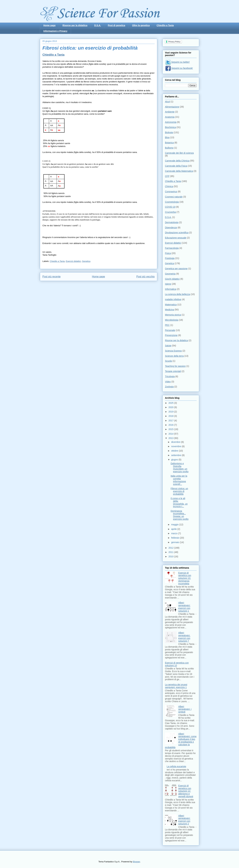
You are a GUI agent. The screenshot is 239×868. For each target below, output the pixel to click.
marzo (175, 533)
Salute (168, 346)
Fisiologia (170, 258)
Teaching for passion (175, 366)
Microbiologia (172, 320)
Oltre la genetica (141, 25)
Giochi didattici (172, 279)
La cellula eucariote (177, 766)
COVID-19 (170, 207)
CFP (167, 176)
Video (168, 382)
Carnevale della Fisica (176, 166)
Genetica (86, 261)
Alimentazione (172, 107)
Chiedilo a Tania (165, 25)
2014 (171, 434)
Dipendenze (171, 228)
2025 (171, 403)
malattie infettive (173, 299)
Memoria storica (173, 315)
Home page (49, 25)
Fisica (168, 253)
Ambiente (170, 112)
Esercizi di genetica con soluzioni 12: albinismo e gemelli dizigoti (186, 791)
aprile (174, 529)
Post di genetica (117, 25)
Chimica (169, 186)
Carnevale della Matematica (179, 171)
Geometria (170, 274)
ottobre (175, 451)
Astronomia (171, 122)
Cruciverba (170, 212)
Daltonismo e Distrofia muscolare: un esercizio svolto (180, 468)
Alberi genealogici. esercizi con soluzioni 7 (184, 637)
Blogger (136, 862)
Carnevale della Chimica (177, 161)
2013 (171, 438)
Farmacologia (172, 248)
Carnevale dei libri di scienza (179, 153)
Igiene (168, 284)
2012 (171, 548)
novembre (176, 446)
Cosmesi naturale (174, 197)
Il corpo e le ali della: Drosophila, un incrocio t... (179, 502)
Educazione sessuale (176, 238)
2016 (171, 425)
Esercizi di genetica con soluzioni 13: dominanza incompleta (185, 578)
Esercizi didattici (73, 261)
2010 (171, 556)
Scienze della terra (174, 356)
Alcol (167, 102)
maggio (175, 525)
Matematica (171, 305)
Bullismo (169, 148)
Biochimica (170, 127)
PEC (167, 325)
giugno (175, 460)
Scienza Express (173, 351)
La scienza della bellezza (178, 294)
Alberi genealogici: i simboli (185, 709)
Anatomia (170, 117)
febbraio (175, 538)
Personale (170, 330)
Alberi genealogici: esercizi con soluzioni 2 (184, 820)
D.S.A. (98, 25)
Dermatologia (172, 222)
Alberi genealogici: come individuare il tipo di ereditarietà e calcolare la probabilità (181, 741)
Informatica (171, 289)
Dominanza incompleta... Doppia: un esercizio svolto (180, 515)
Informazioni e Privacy (55, 31)
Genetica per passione (176, 269)
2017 (171, 421)
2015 (171, 429)
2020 (171, 407)
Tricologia (170, 376)
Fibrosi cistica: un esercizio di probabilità (179, 491)
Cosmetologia (172, 202)
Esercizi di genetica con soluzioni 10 (177, 664)
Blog (167, 137)
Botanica (169, 143)
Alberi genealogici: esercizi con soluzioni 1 (184, 607)
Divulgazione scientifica (177, 233)
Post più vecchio (145, 277)
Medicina (169, 310)
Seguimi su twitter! (178, 62)
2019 (171, 412)
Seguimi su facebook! (179, 68)
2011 (171, 552)
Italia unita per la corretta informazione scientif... (179, 480)
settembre (176, 455)
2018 (171, 416)
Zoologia (169, 387)
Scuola (168, 361)
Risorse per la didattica (75, 25)
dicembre (176, 442)
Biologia (169, 132)
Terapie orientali (173, 371)
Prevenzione (171, 335)
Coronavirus (171, 192)
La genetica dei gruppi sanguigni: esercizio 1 (176, 686)
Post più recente (52, 277)
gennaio (175, 542)
